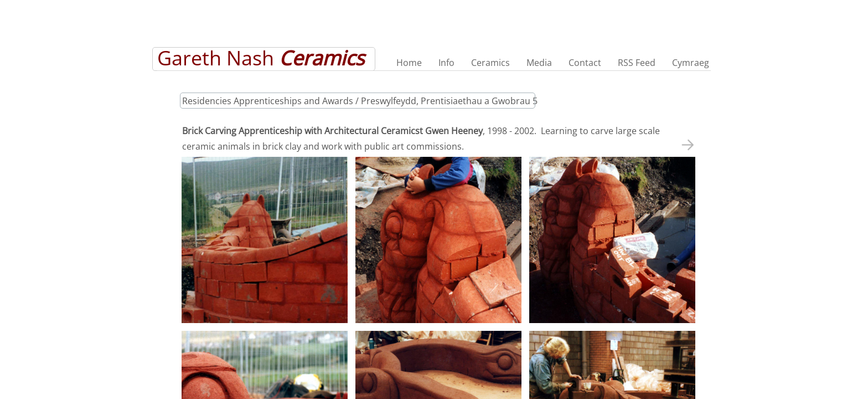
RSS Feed (637, 63)
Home (409, 63)
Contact (585, 63)
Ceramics (490, 63)
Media (539, 63)
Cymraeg (691, 63)
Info (446, 63)
